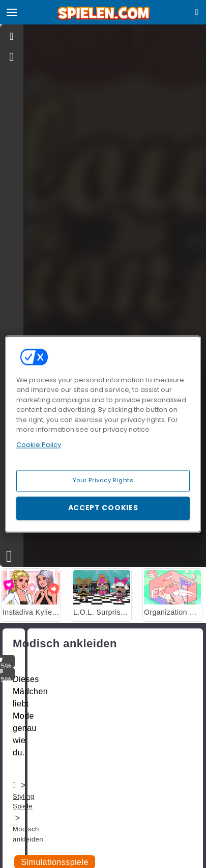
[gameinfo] (12, 57)
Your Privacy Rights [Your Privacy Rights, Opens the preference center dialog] (103, 480)
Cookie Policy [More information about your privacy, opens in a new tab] (39, 445)
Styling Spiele (23, 801)
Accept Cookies (103, 508)
